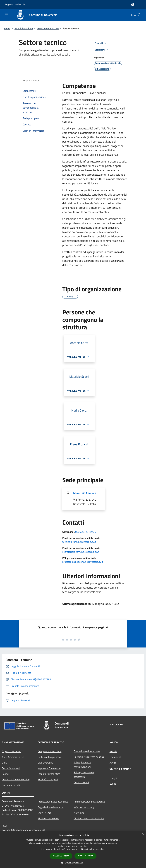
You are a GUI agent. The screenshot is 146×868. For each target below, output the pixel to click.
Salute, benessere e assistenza (84, 775)
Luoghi (113, 778)
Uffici (5, 763)
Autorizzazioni (81, 782)
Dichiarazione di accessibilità (89, 818)
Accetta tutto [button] (61, 856)
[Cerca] (139, 15)
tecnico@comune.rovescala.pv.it (79, 542)
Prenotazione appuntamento (53, 802)
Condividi (101, 43)
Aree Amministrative (13, 757)
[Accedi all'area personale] (133, 5)
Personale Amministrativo (16, 779)
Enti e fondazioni (11, 768)
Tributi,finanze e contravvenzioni (82, 765)
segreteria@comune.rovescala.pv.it (81, 552)
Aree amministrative (48, 28)
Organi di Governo (11, 751)
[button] (73, 863)
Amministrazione (24, 28)
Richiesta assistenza (48, 818)
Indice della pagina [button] (32, 81)
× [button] (142, 834)
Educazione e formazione (87, 751)
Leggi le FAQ (44, 813)
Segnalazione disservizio (51, 807)
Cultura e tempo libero (50, 757)
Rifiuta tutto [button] (85, 856)
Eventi (113, 784)
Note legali (79, 813)
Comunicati (116, 757)
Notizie (113, 751)
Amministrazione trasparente (89, 802)
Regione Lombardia (15, 4)
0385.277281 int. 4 (86, 532)
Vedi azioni (102, 50)
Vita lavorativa (45, 763)
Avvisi (113, 763)
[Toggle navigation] (6, 15)
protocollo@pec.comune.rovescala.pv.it (83, 562)
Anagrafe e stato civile (50, 751)
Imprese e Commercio (49, 768)
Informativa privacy (84, 807)
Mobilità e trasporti (48, 779)
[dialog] (73, 849)
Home (7, 28)
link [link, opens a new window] (103, 849)
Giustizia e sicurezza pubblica (89, 757)
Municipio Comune (85, 493)
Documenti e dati (11, 785)
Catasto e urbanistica (49, 774)
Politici (5, 774)
